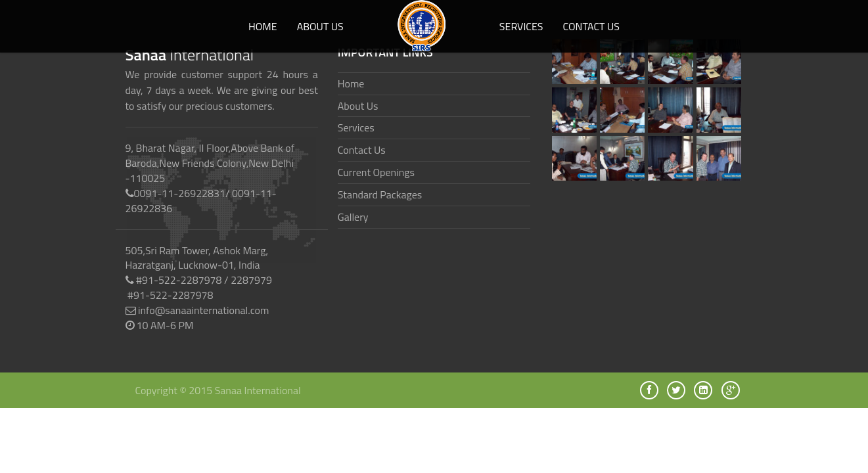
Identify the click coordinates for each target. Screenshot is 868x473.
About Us (358, 106)
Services (521, 26)
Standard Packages (380, 194)
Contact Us (592, 26)
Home (263, 26)
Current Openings (376, 172)
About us (320, 26)
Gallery (353, 217)
